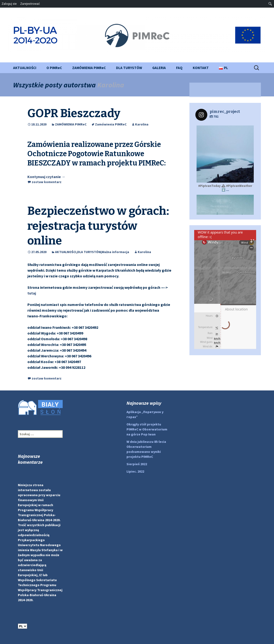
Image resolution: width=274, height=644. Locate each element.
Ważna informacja (115, 252)
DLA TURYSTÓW (129, 68)
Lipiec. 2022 (135, 471)
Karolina (111, 85)
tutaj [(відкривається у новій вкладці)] (32, 293)
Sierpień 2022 (137, 464)
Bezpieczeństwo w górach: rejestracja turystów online (98, 226)
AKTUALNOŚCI (25, 68)
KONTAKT (201, 68)
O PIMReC (54, 68)
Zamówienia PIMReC (111, 124)
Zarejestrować (30, 4)
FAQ (179, 68)
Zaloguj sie (9, 4)
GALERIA (159, 68)
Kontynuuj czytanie (46, 177)
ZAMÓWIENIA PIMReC (89, 68)
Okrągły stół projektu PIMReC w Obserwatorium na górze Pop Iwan (147, 429)
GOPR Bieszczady (74, 113)
